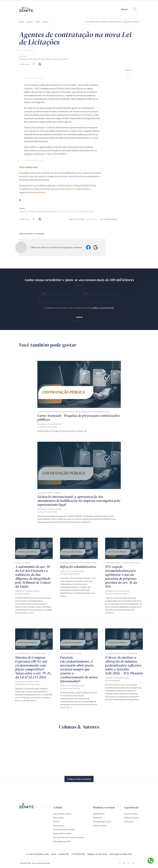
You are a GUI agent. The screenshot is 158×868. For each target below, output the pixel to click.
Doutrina (23, 56)
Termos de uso (59, 825)
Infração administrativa (78, 567)
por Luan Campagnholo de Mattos (117, 594)
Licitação (84, 412)
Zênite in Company (132, 818)
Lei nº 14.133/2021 (72, 212)
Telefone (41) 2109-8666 (97, 854)
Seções (22, 22)
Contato (56, 822)
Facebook (88, 247)
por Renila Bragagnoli (23, 594)
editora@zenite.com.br (66, 189)
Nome (44, 293)
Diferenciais (129, 822)
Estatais (78, 412)
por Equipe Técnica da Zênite (47, 427)
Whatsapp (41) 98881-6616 (121, 854)
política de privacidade (103, 308)
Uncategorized (134, 563)
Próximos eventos (131, 814)
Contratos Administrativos (64, 412)
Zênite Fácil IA (99, 814)
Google (96, 247)
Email (85, 293)
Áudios (45, 22)
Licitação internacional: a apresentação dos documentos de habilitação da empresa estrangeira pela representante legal (79, 501)
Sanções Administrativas (88, 563)
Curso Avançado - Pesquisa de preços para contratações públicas (78, 418)
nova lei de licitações (87, 212)
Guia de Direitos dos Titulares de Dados (68, 837)
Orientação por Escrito (102, 822)
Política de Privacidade (62, 833)
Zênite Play (97, 818)
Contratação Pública (45, 412)
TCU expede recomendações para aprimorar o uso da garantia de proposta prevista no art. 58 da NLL (121, 577)
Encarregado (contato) (62, 841)
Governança (26, 563)
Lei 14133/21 (61, 212)
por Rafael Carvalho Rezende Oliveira (56, 59)
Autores (30, 22)
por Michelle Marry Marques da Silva (28, 684)
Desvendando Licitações (69, 563)
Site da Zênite (58, 818)
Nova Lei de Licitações (96, 412)
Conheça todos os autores (79, 779)
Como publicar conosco (62, 814)
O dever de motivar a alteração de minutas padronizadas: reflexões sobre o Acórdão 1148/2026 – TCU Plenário (124, 665)
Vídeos (38, 22)
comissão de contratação (46, 212)
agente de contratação (28, 212)
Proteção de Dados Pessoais (64, 829)
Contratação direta (23, 653)
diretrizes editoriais (37, 192)
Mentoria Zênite (99, 825)
